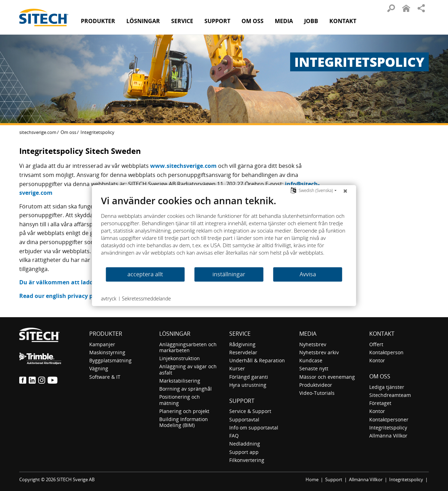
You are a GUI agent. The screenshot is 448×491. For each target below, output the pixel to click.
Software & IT (105, 377)
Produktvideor (316, 385)
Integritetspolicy (388, 428)
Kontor (377, 360)
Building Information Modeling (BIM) (184, 422)
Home (312, 479)
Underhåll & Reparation (257, 360)
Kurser (237, 368)
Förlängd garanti (249, 377)
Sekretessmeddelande (146, 298)
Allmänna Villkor (388, 436)
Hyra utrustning (248, 385)
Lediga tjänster (387, 387)
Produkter (98, 21)
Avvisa (308, 274)
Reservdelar (243, 352)
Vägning (99, 368)
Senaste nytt (314, 368)
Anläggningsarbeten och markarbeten (188, 347)
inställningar (229, 274)
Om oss (68, 132)
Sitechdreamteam (390, 395)
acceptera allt (145, 274)
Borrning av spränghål (185, 389)
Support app (244, 452)
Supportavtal (244, 419)
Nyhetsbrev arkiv (319, 352)
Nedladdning (245, 444)
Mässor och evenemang (327, 377)
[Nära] (345, 191)
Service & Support (250, 411)
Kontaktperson (386, 352)
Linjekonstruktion (180, 358)
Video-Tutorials (317, 393)
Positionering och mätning (180, 400)
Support (242, 401)
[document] (224, 231)
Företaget (380, 403)
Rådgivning (242, 344)
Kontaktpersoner (389, 419)
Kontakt (343, 21)
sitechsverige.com (38, 132)
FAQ (234, 436)
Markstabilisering (180, 381)
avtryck (109, 298)
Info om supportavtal (254, 428)
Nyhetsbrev (313, 344)
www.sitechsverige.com (183, 166)
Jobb (311, 21)
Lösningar (175, 334)
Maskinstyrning (107, 352)
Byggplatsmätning (110, 360)
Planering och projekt (184, 411)
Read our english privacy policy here (69, 296)
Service (240, 334)
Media (308, 334)
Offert (376, 344)
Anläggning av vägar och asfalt (188, 369)
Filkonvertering (247, 460)
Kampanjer (102, 344)
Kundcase (311, 360)
